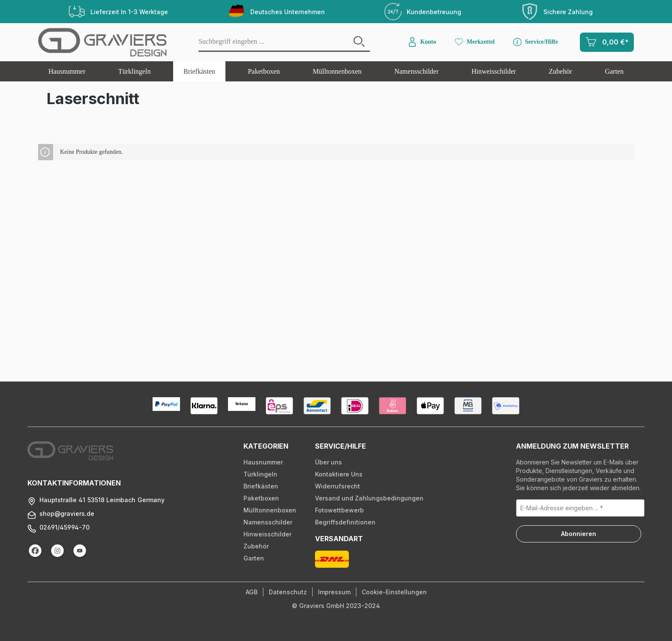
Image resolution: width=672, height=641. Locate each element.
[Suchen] (359, 42)
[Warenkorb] (607, 42)
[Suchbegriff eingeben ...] (274, 42)
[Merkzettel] (474, 42)
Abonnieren (579, 534)
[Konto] (421, 42)
